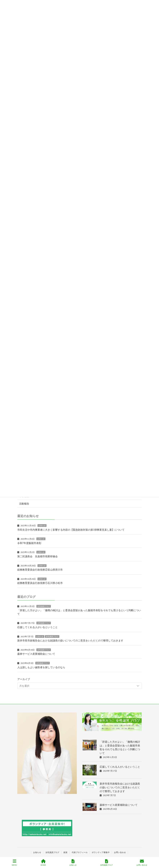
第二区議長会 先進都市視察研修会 (37, 556)
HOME (43, 863)
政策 (65, 852)
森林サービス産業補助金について (36, 654)
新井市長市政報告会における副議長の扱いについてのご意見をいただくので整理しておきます (70, 641)
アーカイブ (24, 679)
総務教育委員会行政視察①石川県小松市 (40, 583)
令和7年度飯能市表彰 (29, 543)
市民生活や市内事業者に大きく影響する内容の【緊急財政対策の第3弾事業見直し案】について (71, 530)
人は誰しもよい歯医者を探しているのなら (41, 667)
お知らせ (42, 526)
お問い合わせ (120, 852)
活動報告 (24, 504)
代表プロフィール (80, 852)
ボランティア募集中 (101, 852)
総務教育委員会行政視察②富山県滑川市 (40, 570)
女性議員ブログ (44, 606)
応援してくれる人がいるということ (37, 627)
